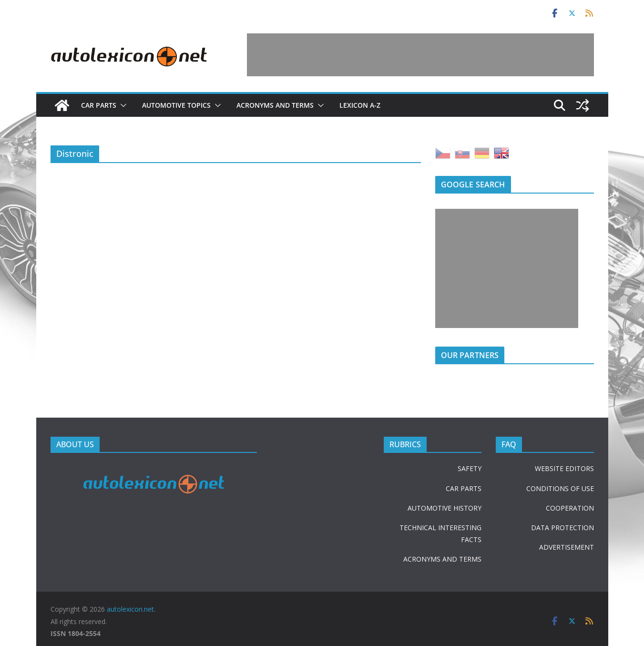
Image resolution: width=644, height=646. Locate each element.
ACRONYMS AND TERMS (442, 559)
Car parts (99, 105)
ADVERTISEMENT (567, 547)
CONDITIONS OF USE (560, 488)
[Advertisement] (420, 55)
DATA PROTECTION (562, 528)
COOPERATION (570, 508)
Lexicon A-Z (360, 105)
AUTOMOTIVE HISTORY (445, 508)
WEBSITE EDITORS (564, 468)
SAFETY (470, 468)
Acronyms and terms (275, 105)
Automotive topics (176, 105)
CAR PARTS (464, 488)
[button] (122, 105)
